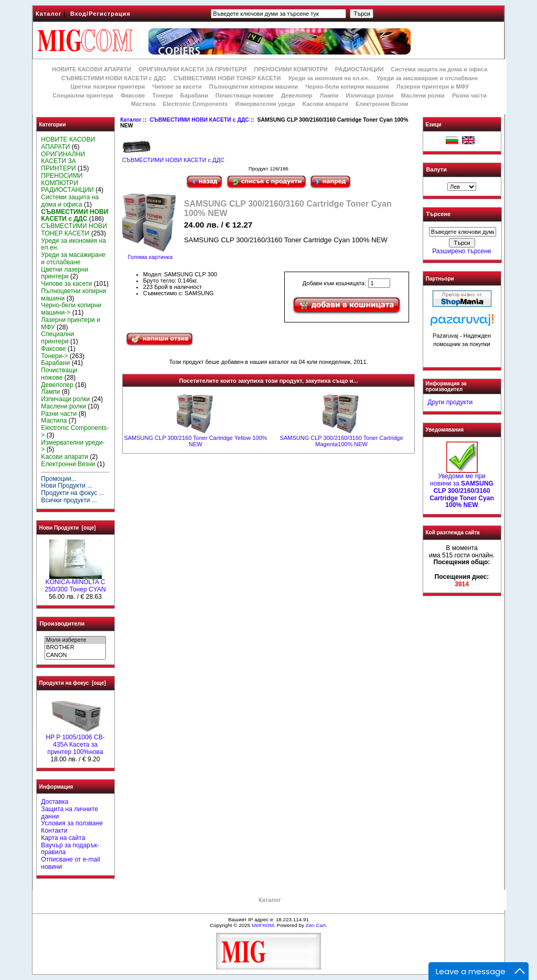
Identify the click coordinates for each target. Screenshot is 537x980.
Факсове (133, 95)
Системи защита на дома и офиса (439, 69)
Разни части (469, 95)
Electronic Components (195, 104)
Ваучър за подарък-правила (70, 849)
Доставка (55, 802)
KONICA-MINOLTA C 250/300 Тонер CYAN (75, 583)
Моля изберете (75, 640)
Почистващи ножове (245, 95)
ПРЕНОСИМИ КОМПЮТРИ (291, 69)
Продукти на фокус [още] (73, 683)
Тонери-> (54, 356)
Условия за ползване (72, 823)
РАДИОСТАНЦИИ (359, 69)
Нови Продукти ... (67, 486)
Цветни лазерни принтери (108, 87)
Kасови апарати (325, 104)
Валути (437, 169)
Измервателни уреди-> (73, 446)
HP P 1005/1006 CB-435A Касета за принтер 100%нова (75, 742)
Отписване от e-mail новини (70, 863)
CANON (75, 655)
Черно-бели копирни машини (347, 87)
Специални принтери (83, 95)
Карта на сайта (63, 838)
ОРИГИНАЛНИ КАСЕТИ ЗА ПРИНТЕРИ (192, 69)
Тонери (162, 95)
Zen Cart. (316, 925)
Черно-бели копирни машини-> (71, 309)
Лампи (329, 95)
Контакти (54, 831)
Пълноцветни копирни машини (253, 87)
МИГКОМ (263, 925)
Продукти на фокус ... (72, 493)
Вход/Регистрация (100, 14)
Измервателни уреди (265, 104)
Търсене (438, 214)
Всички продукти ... (69, 500)
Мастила (143, 104)
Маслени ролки (422, 95)
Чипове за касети (177, 87)
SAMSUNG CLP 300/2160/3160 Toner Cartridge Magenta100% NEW (342, 441)
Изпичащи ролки (370, 95)
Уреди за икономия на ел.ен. (329, 78)
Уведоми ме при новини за (462, 488)
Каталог (49, 14)
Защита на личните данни (69, 813)
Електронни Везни (382, 104)
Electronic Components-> (75, 432)
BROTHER (75, 648)
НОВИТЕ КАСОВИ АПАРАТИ (92, 69)
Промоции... (59, 479)
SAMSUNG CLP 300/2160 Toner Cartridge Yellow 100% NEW (195, 441)
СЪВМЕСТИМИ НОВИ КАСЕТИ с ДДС (199, 120)
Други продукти (450, 402)
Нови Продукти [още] (68, 528)
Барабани (194, 95)
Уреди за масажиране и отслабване (427, 78)
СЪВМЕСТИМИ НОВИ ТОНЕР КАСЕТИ (227, 78)
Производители (62, 623)
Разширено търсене (461, 251)
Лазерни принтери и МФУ (433, 87)
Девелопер (297, 95)
